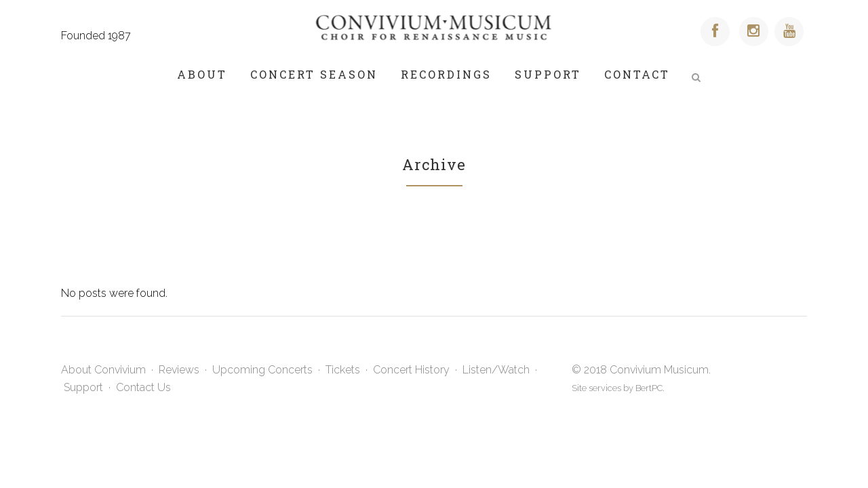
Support (83, 387)
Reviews (179, 370)
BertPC (649, 388)
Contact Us (143, 387)
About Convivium (103, 370)
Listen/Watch (496, 370)
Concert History (411, 370)
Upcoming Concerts (262, 370)
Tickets (343, 370)
